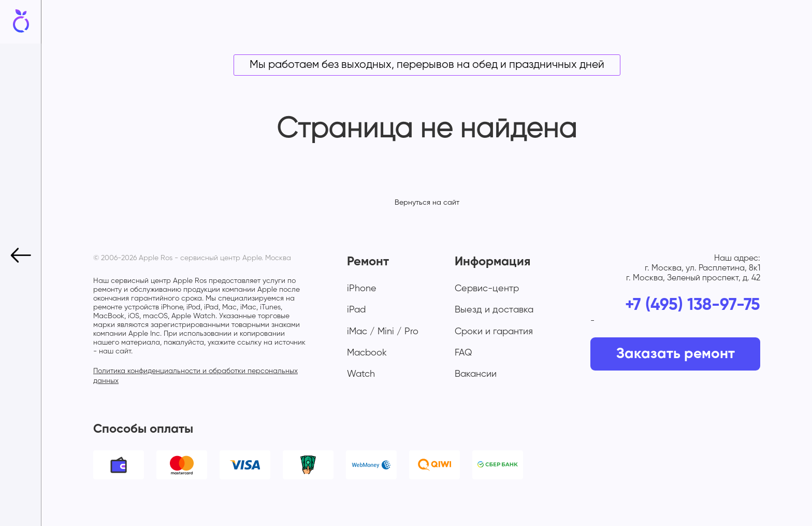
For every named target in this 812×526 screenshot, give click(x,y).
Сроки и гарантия (494, 332)
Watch (361, 374)
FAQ (463, 353)
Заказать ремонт (676, 354)
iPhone (362, 289)
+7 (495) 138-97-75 (693, 305)
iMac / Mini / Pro (383, 332)
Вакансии (476, 374)
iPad (356, 310)
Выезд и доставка (494, 310)
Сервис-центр (487, 289)
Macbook (367, 353)
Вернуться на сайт (427, 203)
